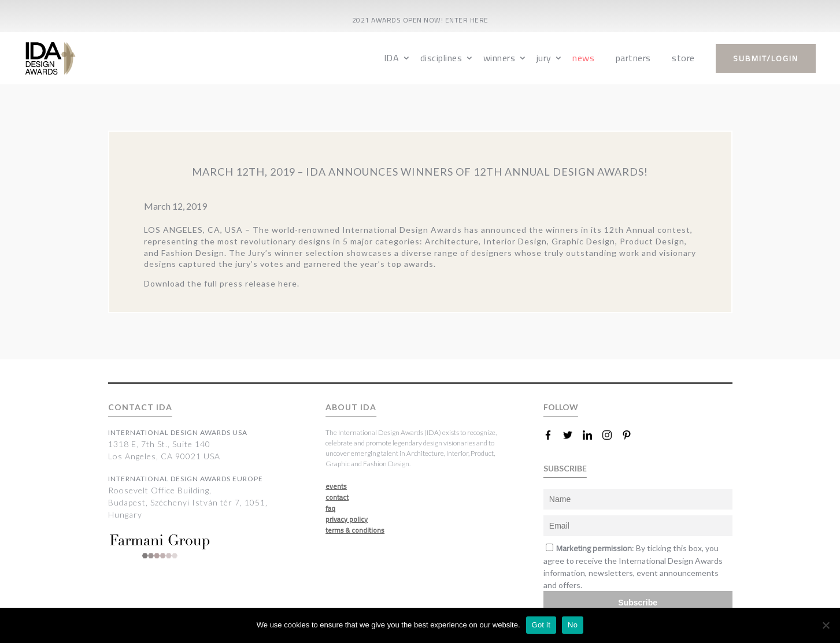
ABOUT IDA (351, 407)
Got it (541, 625)
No (573, 625)
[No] (826, 625)
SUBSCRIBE (565, 468)
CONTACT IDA (140, 407)
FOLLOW (561, 407)
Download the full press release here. (222, 283)
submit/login (766, 58)
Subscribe (638, 603)
